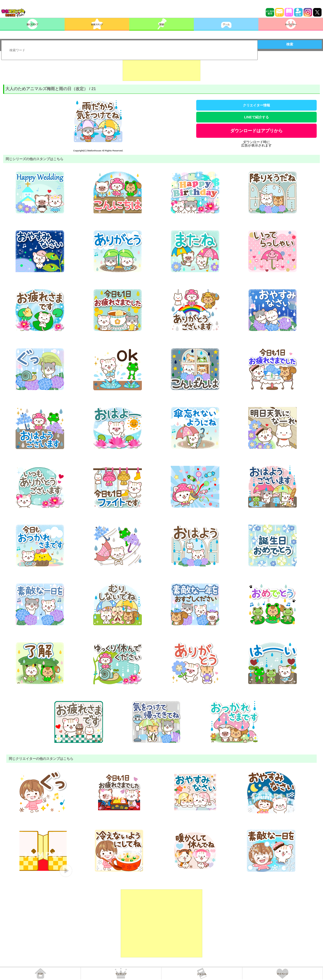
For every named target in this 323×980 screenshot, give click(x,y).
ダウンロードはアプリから (256, 131)
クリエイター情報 (256, 105)
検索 (290, 44)
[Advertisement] (161, 69)
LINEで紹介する (256, 117)
